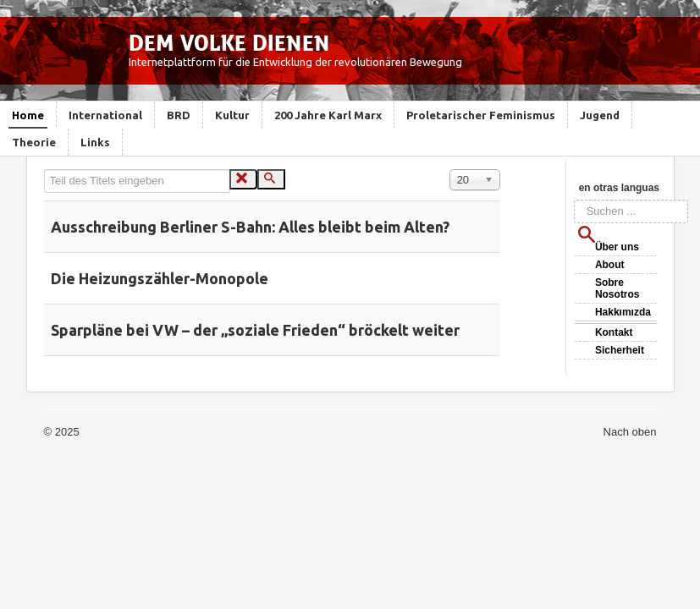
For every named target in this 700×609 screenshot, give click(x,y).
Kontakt (614, 332)
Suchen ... (574, 200)
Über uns (617, 247)
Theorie (34, 142)
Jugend (600, 115)
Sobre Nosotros (617, 288)
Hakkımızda (623, 312)
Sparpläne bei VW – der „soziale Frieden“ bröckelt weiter (255, 330)
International (105, 115)
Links (95, 142)
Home (28, 115)
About (610, 265)
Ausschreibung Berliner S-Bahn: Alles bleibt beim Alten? (250, 227)
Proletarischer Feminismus (481, 115)
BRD (179, 115)
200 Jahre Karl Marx (328, 115)
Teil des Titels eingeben (44, 170)
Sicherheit (620, 350)
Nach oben (630, 432)
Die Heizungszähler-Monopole (160, 278)
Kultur (232, 115)
